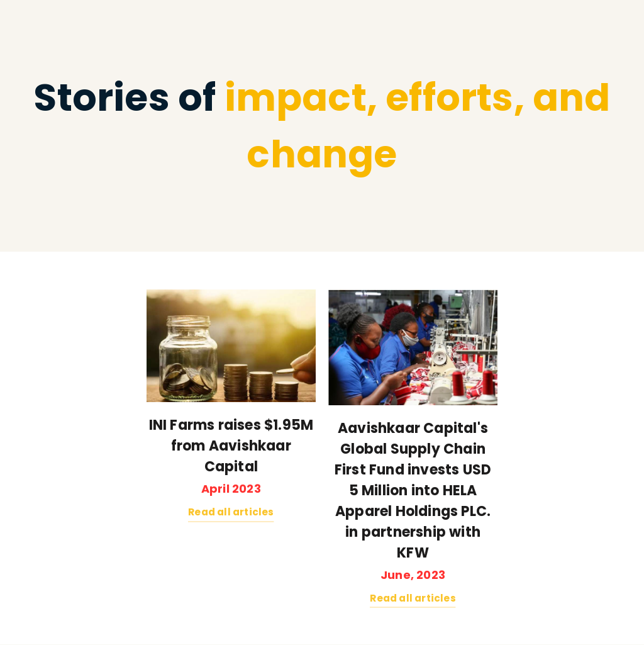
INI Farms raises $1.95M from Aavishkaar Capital (231, 446)
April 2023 (231, 489)
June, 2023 (413, 575)
